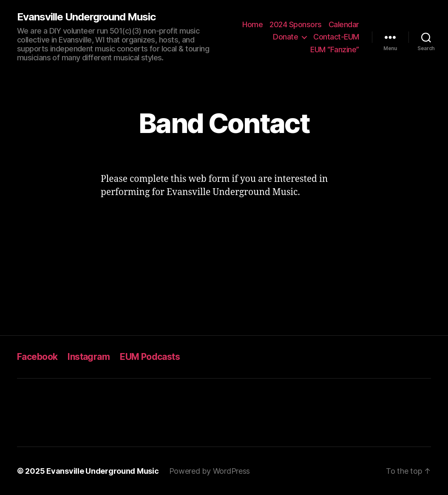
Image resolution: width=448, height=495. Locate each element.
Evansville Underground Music (86, 17)
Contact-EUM (336, 37)
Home (252, 24)
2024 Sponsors (296, 24)
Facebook (37, 357)
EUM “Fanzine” (335, 49)
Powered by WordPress (210, 471)
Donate (285, 37)
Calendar (344, 24)
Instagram (89, 357)
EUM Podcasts (150, 357)
